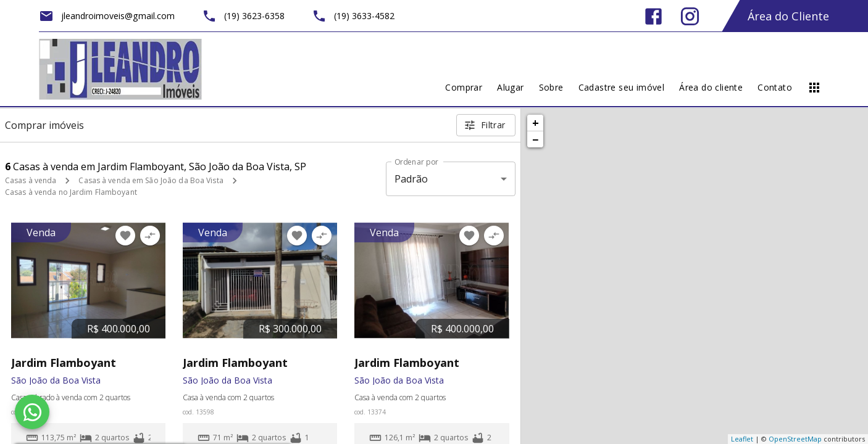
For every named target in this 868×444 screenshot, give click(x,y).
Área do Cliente (788, 16)
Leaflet (742, 439)
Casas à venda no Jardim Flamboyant (71, 192)
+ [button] (536, 123)
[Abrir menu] (814, 88)
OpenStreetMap (795, 439)
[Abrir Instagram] (690, 16)
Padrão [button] (411, 179)
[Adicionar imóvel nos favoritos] (125, 236)
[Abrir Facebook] (653, 16)
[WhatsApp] (32, 412)
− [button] (535, 139)
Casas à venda (31, 180)
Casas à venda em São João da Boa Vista (151, 180)
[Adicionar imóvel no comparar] (150, 236)
